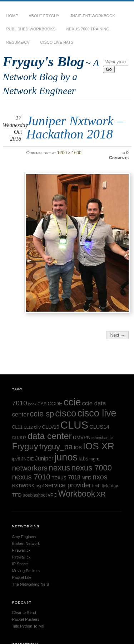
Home (12, 16)
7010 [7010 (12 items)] (20, 403)
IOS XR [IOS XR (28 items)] (99, 446)
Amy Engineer (24, 537)
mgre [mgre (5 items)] (94, 459)
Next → (117, 335)
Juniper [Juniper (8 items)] (44, 458)
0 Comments (119, 155)
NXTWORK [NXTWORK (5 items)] (23, 486)
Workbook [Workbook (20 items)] (77, 494)
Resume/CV (18, 42)
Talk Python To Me (28, 626)
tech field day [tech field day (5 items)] (105, 486)
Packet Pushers (26, 619)
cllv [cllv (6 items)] (38, 427)
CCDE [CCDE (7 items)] (55, 404)
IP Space (20, 564)
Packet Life (22, 577)
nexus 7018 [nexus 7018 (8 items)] (66, 477)
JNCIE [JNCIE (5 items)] (27, 459)
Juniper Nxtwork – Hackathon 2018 (75, 127)
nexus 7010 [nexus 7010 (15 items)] (31, 477)
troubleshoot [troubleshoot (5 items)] (35, 495)
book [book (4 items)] (32, 404)
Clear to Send (24, 613)
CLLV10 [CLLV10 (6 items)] (50, 427)
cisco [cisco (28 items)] (66, 413)
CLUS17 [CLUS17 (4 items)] (19, 438)
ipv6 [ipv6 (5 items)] (16, 459)
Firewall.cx (21, 550)
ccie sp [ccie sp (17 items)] (42, 414)
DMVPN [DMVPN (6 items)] (82, 437)
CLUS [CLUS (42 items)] (74, 425)
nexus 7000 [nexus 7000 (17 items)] (92, 468)
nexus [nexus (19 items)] (59, 468)
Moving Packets (26, 571)
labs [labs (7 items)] (83, 459)
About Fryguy (44, 16)
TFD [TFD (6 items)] (17, 495)
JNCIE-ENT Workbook (93, 16)
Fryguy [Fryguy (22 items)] (25, 446)
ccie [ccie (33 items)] (72, 402)
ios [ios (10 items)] (78, 447)
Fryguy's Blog (44, 61)
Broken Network (26, 543)
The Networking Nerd (31, 584)
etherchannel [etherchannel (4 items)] (103, 438)
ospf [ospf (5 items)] (40, 486)
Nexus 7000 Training (88, 29)
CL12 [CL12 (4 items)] (28, 427)
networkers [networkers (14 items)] (30, 468)
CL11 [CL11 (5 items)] (17, 427)
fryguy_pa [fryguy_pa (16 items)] (56, 447)
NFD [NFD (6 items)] (86, 478)
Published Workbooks (31, 29)
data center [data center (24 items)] (50, 436)
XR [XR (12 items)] (101, 494)
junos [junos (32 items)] (66, 457)
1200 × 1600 (69, 153)
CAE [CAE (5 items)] (42, 404)
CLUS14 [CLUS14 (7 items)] (99, 427)
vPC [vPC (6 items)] (53, 495)
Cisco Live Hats (57, 42)
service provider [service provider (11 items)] (68, 485)
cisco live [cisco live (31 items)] (97, 413)
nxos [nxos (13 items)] (100, 477)
